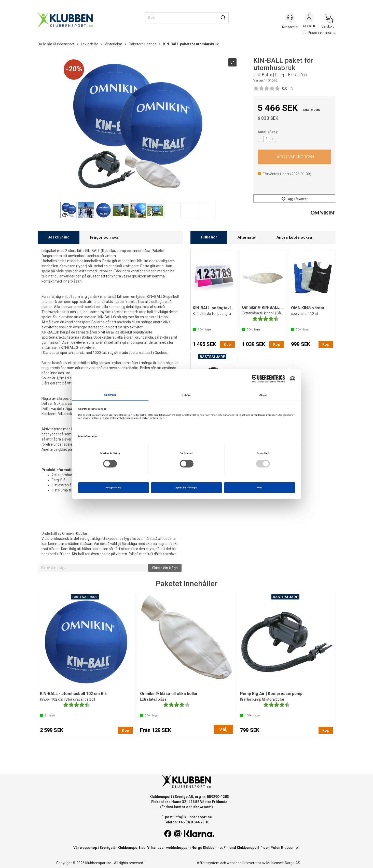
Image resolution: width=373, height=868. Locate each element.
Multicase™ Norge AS (283, 863)
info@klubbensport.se (193, 817)
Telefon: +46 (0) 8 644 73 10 (186, 822)
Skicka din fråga (165, 568)
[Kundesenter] (290, 18)
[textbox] (93, 568)
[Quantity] (267, 139)
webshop (234, 863)
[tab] (59, 238)
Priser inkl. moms (319, 33)
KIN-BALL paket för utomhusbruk (191, 44)
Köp (294, 157)
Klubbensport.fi (250, 848)
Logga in (309, 18)
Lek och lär (89, 44)
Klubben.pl (290, 848)
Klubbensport (64, 44)
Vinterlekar (113, 44)
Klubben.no (212, 848)
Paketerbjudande (143, 44)
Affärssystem (208, 863)
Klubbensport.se (132, 848)
